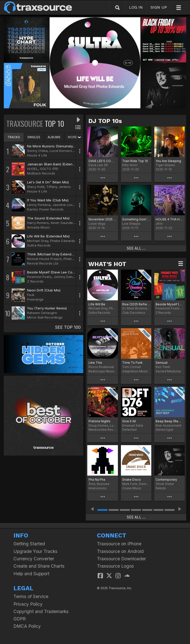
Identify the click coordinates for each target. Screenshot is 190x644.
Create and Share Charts (39, 566)
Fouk (31, 295)
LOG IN (136, 7)
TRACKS (14, 137)
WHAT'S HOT (107, 264)
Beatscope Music (102, 371)
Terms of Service (31, 596)
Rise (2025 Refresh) (136, 304)
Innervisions (98, 488)
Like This (95, 363)
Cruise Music (132, 488)
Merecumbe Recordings (102, 430)
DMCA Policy (27, 626)
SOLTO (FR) (49, 169)
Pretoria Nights (100, 421)
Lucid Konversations (66, 151)
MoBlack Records (41, 173)
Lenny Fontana (39, 205)
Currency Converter (34, 559)
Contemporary (166, 480)
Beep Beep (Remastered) (170, 421)
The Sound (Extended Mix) (48, 218)
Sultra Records (39, 245)
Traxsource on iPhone (119, 544)
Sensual (162, 363)
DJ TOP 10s (105, 121)
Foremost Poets (39, 277)
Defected (129, 430)
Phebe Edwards (63, 241)
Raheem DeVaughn (42, 313)
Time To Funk (132, 363)
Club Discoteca (134, 313)
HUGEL (33, 169)
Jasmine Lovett (64, 205)
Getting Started (29, 544)
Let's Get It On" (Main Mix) (48, 182)
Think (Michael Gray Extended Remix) (57, 254)
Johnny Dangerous (69, 277)
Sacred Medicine (168, 371)
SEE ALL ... (136, 248)
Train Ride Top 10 (135, 161)
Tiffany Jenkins (59, 187)
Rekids (161, 488)
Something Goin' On (136, 219)
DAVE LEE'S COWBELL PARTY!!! (102, 161)
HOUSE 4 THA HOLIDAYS (170, 219)
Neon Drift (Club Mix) (44, 290)
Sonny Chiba (37, 151)
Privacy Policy (28, 604)
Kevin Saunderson (65, 223)
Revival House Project (44, 259)
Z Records (35, 281)
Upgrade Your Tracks (35, 551)
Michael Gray (38, 241)
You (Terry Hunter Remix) (47, 308)
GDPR (20, 619)
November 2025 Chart (102, 219)
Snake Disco (132, 480)
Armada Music (39, 227)
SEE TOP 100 (68, 327)
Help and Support (31, 574)
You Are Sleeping (168, 161)
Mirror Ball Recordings (45, 317)
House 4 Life (37, 155)
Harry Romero (38, 223)
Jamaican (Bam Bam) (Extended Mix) (57, 164)
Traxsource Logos (115, 566)
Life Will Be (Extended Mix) (48, 236)
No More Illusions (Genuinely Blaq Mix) (58, 146)
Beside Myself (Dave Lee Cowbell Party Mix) (62, 272)
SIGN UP (159, 7)
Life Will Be (97, 304)
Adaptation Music (135, 371)
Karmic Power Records (45, 209)
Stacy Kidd (36, 187)
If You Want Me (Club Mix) (48, 200)
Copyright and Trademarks (41, 611)
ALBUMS (54, 137)
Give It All (129, 421)
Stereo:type (164, 430)
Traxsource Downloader (121, 559)
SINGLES (34, 137)
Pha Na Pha (97, 480)
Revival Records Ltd (43, 263)
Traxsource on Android (120, 551)
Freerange (35, 299)
